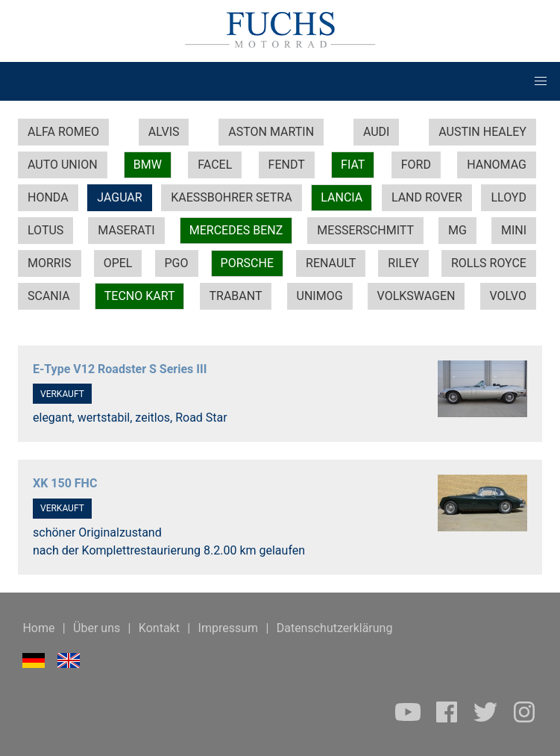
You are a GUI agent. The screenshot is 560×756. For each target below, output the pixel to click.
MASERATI (126, 230)
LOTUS (45, 230)
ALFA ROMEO (63, 132)
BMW (148, 165)
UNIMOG (320, 296)
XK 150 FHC (65, 483)
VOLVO (508, 296)
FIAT (353, 165)
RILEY (403, 263)
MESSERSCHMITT (365, 230)
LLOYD (509, 197)
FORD (416, 165)
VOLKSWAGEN (416, 296)
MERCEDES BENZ (236, 230)
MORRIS (50, 263)
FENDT (287, 165)
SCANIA (49, 296)
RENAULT (331, 263)
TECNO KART (140, 296)
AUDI (377, 132)
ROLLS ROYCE (489, 263)
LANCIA (342, 197)
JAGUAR (119, 197)
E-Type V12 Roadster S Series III (120, 369)
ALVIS (164, 132)
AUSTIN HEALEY (482, 132)
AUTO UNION (63, 165)
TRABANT (236, 296)
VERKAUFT (62, 394)
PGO (177, 263)
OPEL (118, 263)
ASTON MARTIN (271, 132)
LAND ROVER (427, 197)
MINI (514, 230)
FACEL (215, 165)
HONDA (48, 197)
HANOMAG (497, 165)
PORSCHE (247, 263)
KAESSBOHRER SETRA (231, 197)
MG (457, 230)
